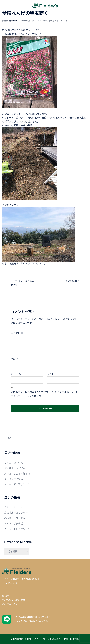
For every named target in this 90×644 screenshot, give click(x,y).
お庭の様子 (42, 21)
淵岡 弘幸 (13, 21)
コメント (17, 333)
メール (16, 374)
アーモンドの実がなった (17, 484)
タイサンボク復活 (14, 479)
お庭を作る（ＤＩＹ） (58, 21)
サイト (51, 374)
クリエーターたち (14, 463)
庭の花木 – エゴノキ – (16, 468)
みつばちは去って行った (17, 474)
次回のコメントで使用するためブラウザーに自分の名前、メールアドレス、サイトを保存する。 (44, 394)
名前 (15, 359)
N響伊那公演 (70, 281)
